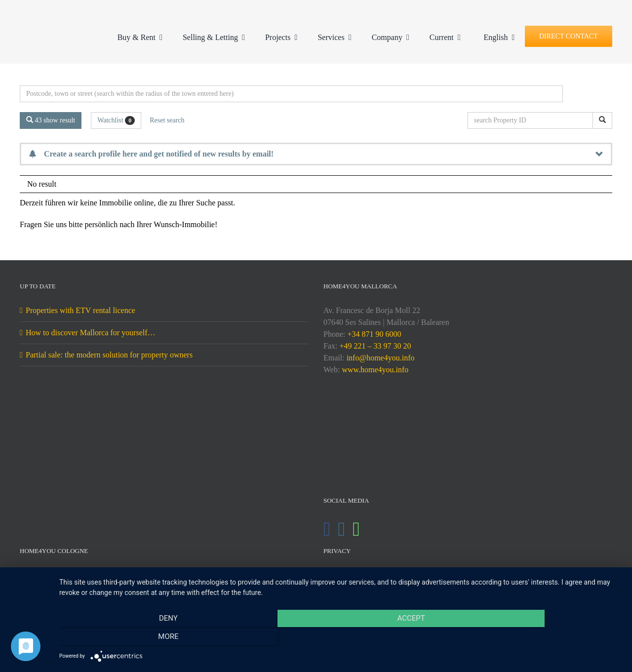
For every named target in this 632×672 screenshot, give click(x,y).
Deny (144, 638)
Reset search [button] (167, 120)
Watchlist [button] (116, 120)
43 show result (51, 120)
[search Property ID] (532, 120)
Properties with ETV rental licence (80, 310)
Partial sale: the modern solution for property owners (109, 355)
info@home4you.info (381, 358)
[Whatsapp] (356, 529)
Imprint (341, 575)
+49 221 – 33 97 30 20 (375, 346)
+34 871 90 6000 (374, 334)
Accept (341, 638)
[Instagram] (342, 529)
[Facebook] (327, 529)
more (537, 638)
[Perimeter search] (291, 94)
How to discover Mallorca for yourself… (91, 333)
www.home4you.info (375, 370)
